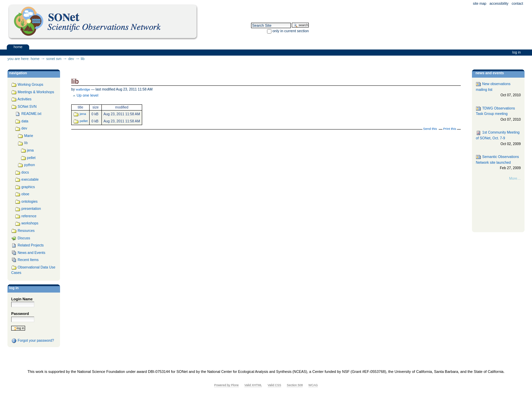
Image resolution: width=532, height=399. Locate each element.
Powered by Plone (226, 385)
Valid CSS (274, 385)
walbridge (83, 89)
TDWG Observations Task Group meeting (498, 114)
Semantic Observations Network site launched (498, 163)
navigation (18, 73)
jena (83, 114)
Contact (517, 4)
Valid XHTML (253, 385)
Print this (450, 129)
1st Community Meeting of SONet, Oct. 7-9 (498, 138)
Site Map (480, 4)
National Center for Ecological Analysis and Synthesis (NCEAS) (257, 372)
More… (515, 178)
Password (20, 314)
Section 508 (295, 385)
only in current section (291, 31)
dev (71, 59)
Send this (430, 129)
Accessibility (499, 4)
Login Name (22, 299)
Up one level (88, 95)
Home (18, 47)
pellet (84, 121)
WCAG (313, 385)
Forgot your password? (33, 341)
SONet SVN (54, 59)
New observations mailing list (498, 90)
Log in (517, 52)
